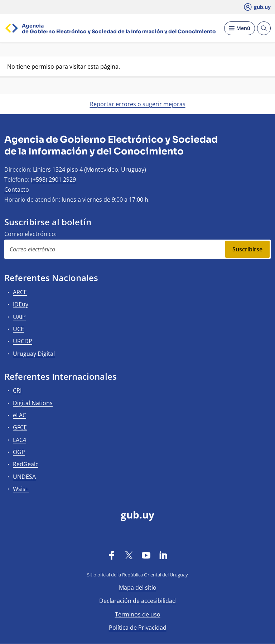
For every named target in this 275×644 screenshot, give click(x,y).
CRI (17, 390)
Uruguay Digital (34, 354)
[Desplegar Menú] (240, 28)
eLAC (20, 415)
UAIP (19, 317)
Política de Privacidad (138, 628)
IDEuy (21, 304)
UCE (18, 329)
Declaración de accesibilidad (137, 601)
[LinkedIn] (163, 555)
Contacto (17, 190)
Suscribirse (247, 249)
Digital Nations (33, 403)
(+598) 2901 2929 (53, 180)
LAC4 (20, 440)
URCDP (23, 341)
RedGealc (26, 464)
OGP (19, 452)
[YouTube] (146, 555)
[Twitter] (129, 555)
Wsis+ (21, 489)
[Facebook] (112, 555)
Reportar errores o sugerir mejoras (138, 104)
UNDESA (24, 477)
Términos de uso (138, 614)
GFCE (20, 427)
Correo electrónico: (30, 234)
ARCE (20, 292)
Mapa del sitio (138, 588)
